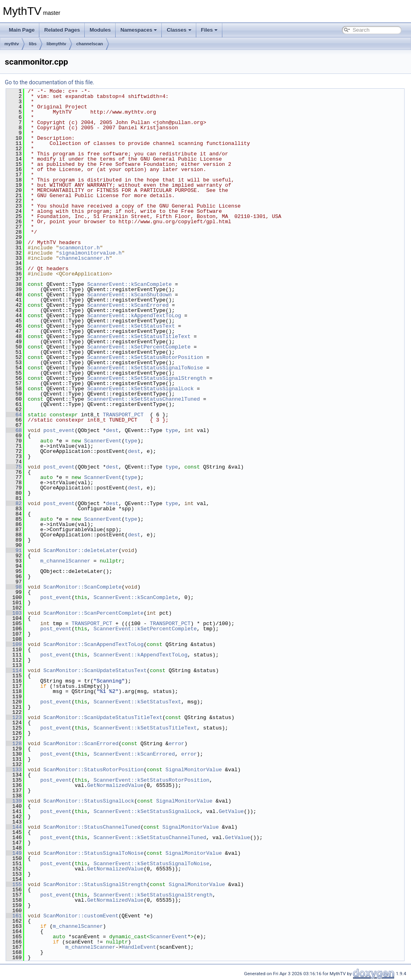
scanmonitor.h (79, 248)
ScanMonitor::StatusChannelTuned (92, 827)
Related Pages (62, 30)
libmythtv (56, 44)
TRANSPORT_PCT (123, 415)
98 (14, 587)
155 (14, 884)
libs (33, 44)
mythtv (12, 44)
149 (14, 853)
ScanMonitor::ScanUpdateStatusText (95, 670)
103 (14, 613)
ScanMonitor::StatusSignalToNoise (94, 853)
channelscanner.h (84, 258)
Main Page (22, 30)
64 (14, 415)
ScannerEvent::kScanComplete (129, 284)
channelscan (90, 44)
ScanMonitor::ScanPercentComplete (94, 613)
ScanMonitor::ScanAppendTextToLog (94, 644)
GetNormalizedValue (115, 785)
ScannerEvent (103, 441)
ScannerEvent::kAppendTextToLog (134, 316)
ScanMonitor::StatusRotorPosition (94, 770)
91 (14, 550)
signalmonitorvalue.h (90, 253)
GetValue (231, 811)
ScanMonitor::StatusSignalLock (89, 801)
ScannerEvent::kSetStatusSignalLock (140, 389)
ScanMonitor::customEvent (81, 916)
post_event (59, 430)
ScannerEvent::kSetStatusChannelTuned (143, 399)
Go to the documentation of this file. (50, 82)
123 (14, 717)
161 (14, 916)
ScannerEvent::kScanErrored (128, 305)
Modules (100, 30)
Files (210, 30)
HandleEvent (139, 947)
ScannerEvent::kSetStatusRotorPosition (145, 357)
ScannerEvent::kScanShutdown (129, 295)
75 (14, 467)
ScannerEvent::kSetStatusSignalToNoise (145, 368)
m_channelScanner (65, 561)
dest (112, 430)
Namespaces (139, 30)
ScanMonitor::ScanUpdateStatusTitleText (103, 717)
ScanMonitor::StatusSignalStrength (95, 884)
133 (14, 770)
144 (14, 827)
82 (14, 503)
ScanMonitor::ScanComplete (82, 587)
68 (14, 430)
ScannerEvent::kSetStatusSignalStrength (146, 378)
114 (14, 670)
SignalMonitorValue (193, 770)
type (172, 430)
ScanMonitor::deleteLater (81, 550)
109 (14, 644)
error (176, 744)
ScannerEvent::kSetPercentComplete (139, 347)
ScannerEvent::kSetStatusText (131, 326)
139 (14, 801)
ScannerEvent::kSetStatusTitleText (139, 336)
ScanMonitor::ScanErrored (81, 744)
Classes (179, 30)
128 (14, 744)
